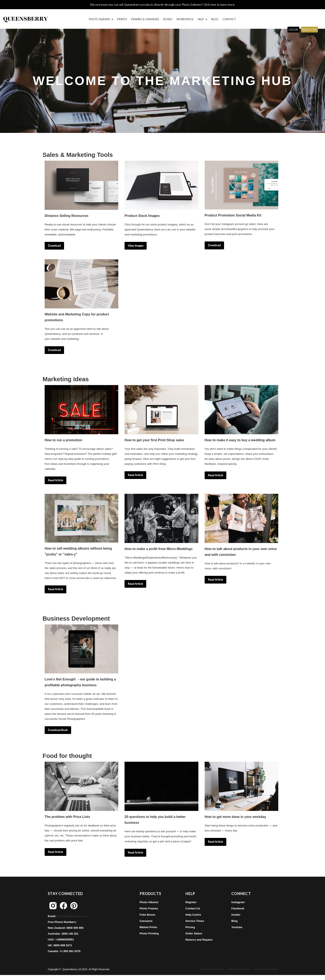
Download (54, 246)
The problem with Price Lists (67, 817)
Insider (236, 915)
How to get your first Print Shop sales (154, 440)
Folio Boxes (147, 915)
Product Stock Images (142, 216)
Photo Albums (100, 19)
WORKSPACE (185, 19)
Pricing (190, 927)
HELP (201, 19)
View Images (136, 246)
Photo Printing (149, 933)
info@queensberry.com (72, 916)
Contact (229, 19)
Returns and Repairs (199, 940)
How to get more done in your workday (235, 817)
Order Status (194, 933)
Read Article (55, 480)
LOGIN (293, 30)
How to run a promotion (63, 440)
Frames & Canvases (145, 19)
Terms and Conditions (212, 969)
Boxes (168, 19)
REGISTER (309, 30)
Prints (122, 19)
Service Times (195, 921)
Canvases (146, 921)
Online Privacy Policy (239, 969)
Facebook (238, 908)
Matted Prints (148, 927)
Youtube (237, 927)
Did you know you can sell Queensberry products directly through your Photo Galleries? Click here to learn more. (162, 5)
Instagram (238, 902)
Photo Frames (149, 908)
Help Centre (193, 915)
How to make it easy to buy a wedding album (240, 440)
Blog (215, 19)
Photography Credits (266, 969)
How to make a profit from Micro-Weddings (159, 549)
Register (191, 902)
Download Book (58, 730)
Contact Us (193, 908)
